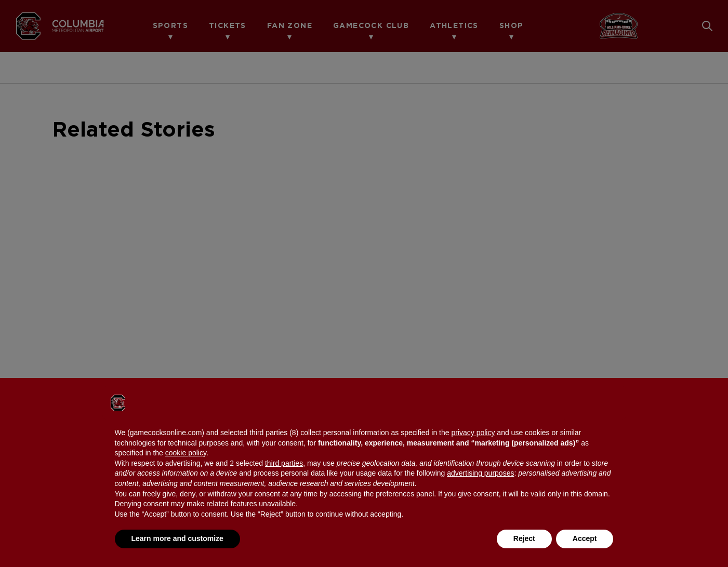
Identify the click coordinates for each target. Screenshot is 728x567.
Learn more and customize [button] (177, 538)
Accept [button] (585, 538)
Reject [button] (524, 538)
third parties (284, 463)
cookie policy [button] (186, 453)
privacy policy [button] (473, 433)
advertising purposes (480, 473)
